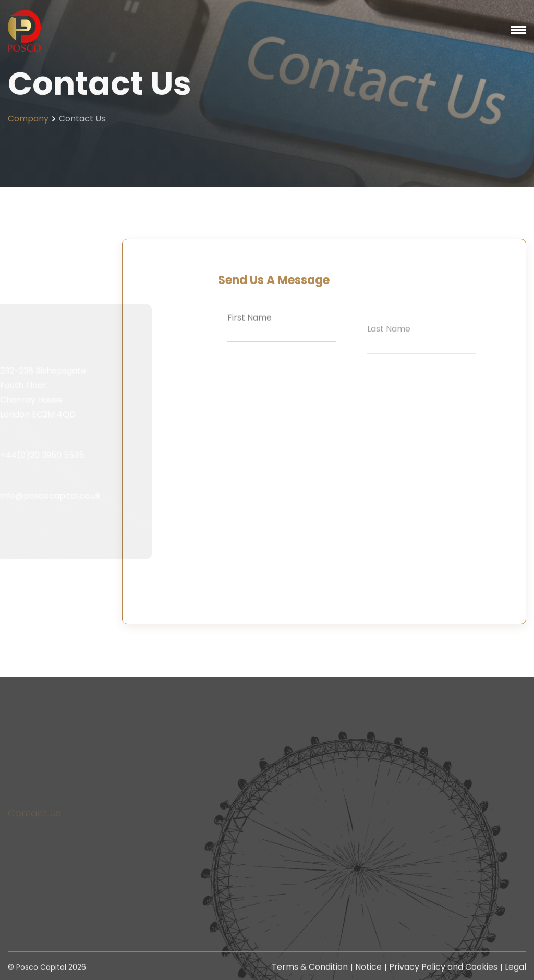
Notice (368, 969)
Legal (515, 969)
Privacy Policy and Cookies (443, 969)
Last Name (389, 343)
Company (28, 122)
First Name (250, 325)
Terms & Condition (310, 969)
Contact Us (34, 826)
